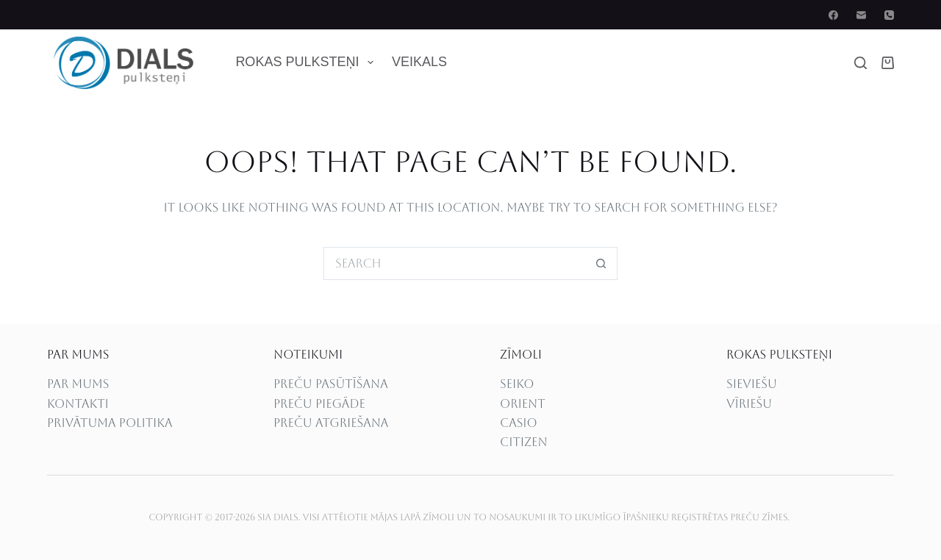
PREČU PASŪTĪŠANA (331, 384)
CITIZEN (524, 442)
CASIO (519, 423)
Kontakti (78, 404)
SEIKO (517, 384)
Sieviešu (752, 384)
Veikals (419, 62)
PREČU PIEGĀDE (319, 404)
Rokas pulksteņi (307, 62)
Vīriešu (749, 404)
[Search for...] (454, 263)
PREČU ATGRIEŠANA (331, 423)
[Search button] (601, 263)
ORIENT (523, 404)
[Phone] (889, 15)
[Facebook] (833, 15)
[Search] (861, 63)
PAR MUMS (78, 384)
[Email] (861, 15)
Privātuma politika (110, 423)
